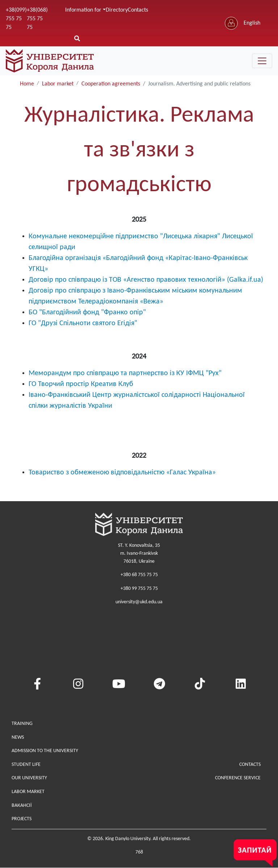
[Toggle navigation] (262, 61)
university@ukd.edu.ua (139, 602)
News (18, 737)
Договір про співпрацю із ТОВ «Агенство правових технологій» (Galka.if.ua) (146, 280)
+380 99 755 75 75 (139, 589)
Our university (29, 778)
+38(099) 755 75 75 (16, 19)
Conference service (238, 778)
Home (27, 84)
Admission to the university (45, 751)
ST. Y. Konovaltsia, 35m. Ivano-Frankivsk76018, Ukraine (139, 553)
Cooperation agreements (111, 84)
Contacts (138, 10)
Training (22, 724)
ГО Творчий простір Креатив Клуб (81, 384)
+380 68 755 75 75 (139, 575)
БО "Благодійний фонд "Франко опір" (87, 313)
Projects (22, 819)
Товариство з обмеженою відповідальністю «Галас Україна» (122, 473)
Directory (117, 10)
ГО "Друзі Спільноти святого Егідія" (83, 323)
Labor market (58, 84)
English (252, 23)
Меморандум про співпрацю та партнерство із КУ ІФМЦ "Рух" (125, 373)
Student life (26, 765)
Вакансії (22, 806)
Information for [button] (83, 10)
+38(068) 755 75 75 (37, 19)
